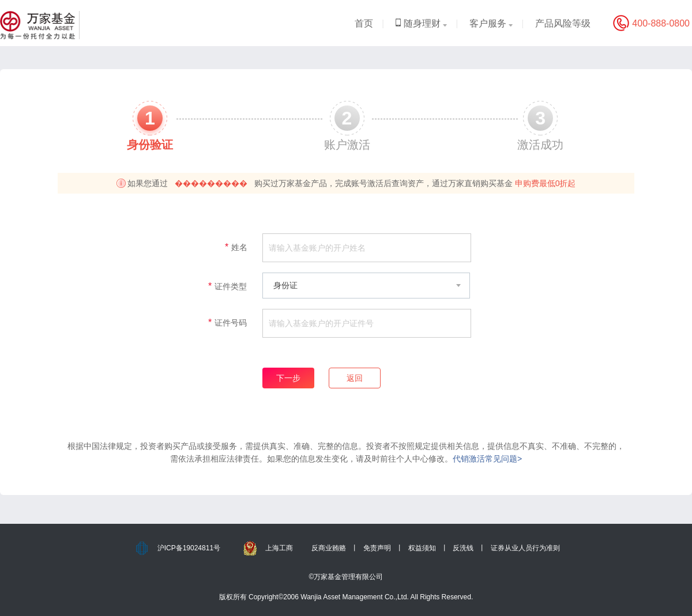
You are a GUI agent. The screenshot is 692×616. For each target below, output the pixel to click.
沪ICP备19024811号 (189, 548)
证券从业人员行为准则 (525, 548)
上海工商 (279, 548)
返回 (355, 378)
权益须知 (422, 548)
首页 (364, 23)
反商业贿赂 (329, 548)
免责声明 (377, 548)
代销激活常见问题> (487, 459)
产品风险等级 (563, 23)
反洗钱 (463, 548)
